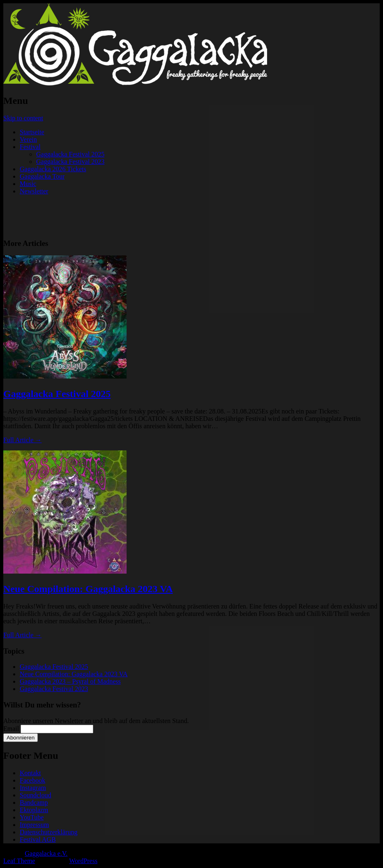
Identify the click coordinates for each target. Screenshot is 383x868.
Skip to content (23, 118)
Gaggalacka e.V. (46, 853)
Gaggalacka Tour (42, 176)
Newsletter (34, 191)
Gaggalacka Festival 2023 (70, 162)
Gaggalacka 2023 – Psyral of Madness (70, 681)
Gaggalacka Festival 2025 (70, 154)
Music (28, 184)
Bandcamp (34, 803)
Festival (30, 147)
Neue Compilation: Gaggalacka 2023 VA (88, 589)
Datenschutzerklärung (48, 832)
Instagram (33, 788)
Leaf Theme (19, 861)
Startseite (32, 132)
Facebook (32, 780)
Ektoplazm (34, 810)
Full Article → (22, 440)
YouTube (32, 817)
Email (11, 729)
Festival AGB (38, 839)
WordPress (83, 861)
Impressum (34, 825)
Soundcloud (35, 795)
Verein (28, 139)
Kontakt (30, 773)
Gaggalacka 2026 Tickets (53, 169)
